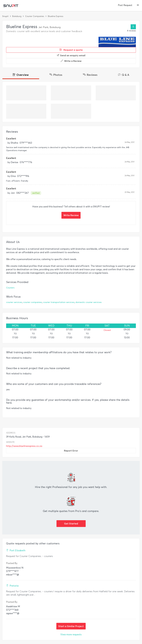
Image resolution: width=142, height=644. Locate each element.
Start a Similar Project (71, 626)
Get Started (71, 524)
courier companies (33, 302)
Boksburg (17, 16)
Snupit (5, 16)
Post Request (125, 5)
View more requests (71, 634)
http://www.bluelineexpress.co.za (24, 446)
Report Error (71, 451)
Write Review (71, 215)
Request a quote (71, 50)
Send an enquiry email (71, 55)
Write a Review (71, 61)
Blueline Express (56, 16)
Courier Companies (35, 16)
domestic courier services (89, 302)
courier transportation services (59, 302)
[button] (138, 5)
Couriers (10, 288)
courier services (14, 302)
